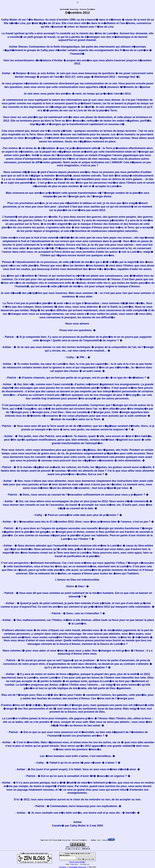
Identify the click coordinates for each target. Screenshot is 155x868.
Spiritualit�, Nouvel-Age (78, 867)
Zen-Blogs (63, 867)
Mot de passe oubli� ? (77, 862)
